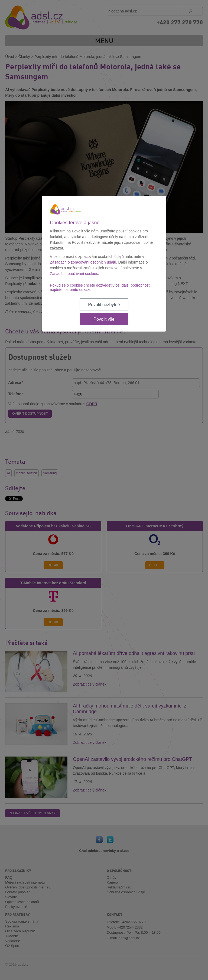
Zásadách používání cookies (74, 274)
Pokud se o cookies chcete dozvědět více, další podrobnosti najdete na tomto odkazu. (100, 287)
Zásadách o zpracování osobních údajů (83, 262)
